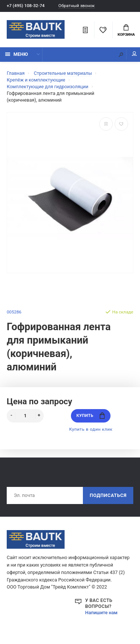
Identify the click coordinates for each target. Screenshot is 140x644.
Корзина (126, 31)
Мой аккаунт (134, 54)
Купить (91, 416)
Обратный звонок (76, 6)
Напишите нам (101, 613)
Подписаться (108, 495)
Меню (17, 54)
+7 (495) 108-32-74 (26, 6)
